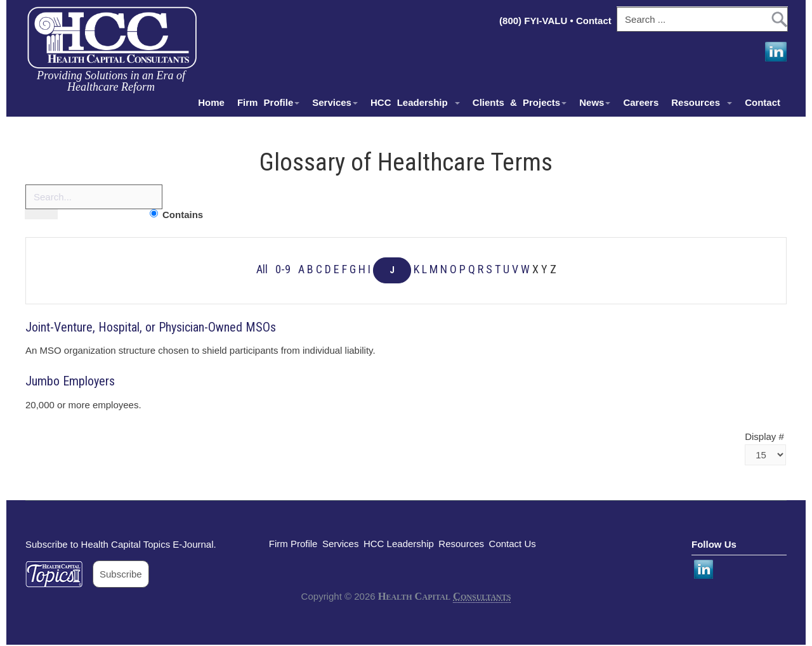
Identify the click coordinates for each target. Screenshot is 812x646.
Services (335, 102)
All (262, 270)
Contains (183, 215)
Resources (702, 102)
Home (211, 102)
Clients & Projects (520, 102)
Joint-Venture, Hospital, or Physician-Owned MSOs (151, 327)
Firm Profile (268, 102)
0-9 (283, 270)
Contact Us (513, 544)
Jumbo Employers (70, 381)
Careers (641, 102)
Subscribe (121, 574)
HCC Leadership (415, 102)
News (595, 102)
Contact (595, 21)
